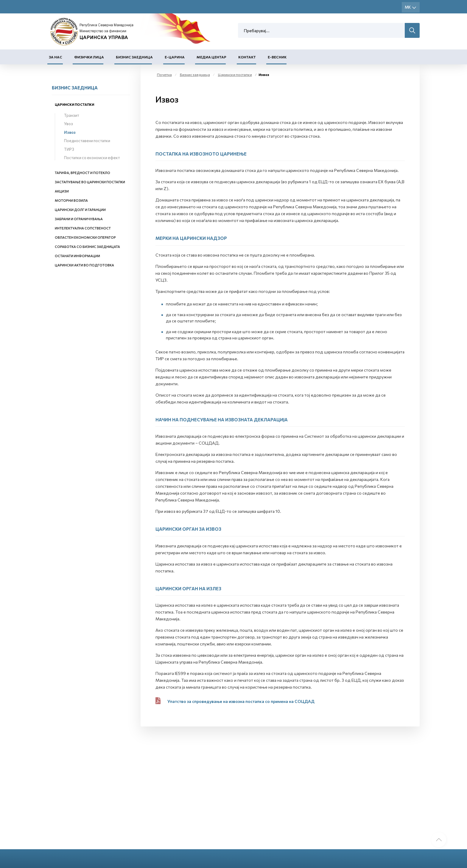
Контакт (247, 57)
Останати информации (77, 256)
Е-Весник (277, 57)
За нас (56, 57)
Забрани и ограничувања (79, 219)
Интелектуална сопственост (83, 228)
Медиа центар (211, 57)
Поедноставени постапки (87, 141)
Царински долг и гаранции (80, 210)
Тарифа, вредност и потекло (82, 173)
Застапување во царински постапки (90, 182)
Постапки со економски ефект (92, 158)
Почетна (164, 74)
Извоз (70, 132)
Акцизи (62, 191)
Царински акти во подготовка (84, 265)
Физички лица (89, 57)
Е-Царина (175, 57)
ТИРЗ (69, 149)
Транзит (71, 115)
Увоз (69, 124)
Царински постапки (74, 104)
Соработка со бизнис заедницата (87, 247)
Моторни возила (71, 200)
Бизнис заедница (134, 57)
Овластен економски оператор (85, 237)
